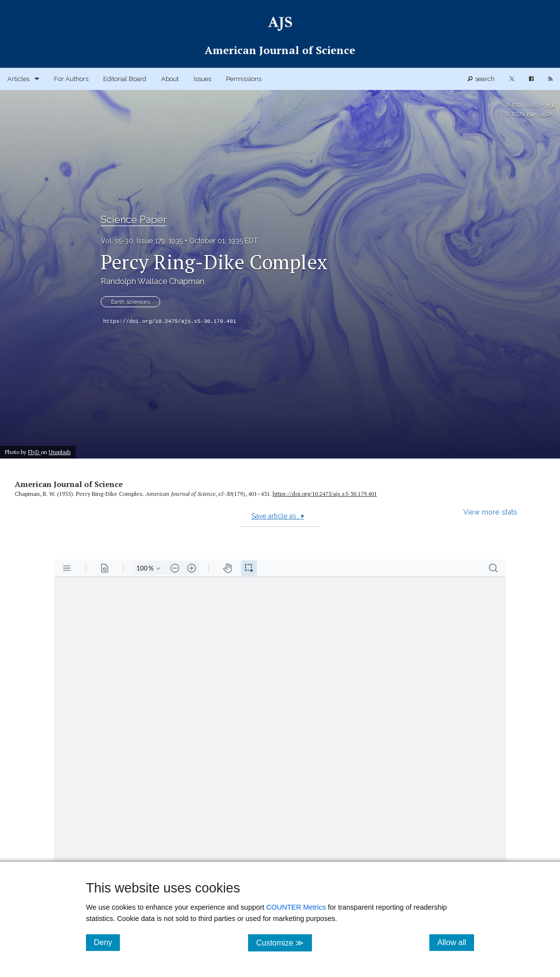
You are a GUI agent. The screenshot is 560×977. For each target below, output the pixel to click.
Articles (18, 79)
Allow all (456, 942)
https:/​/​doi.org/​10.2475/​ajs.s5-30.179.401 (325, 494)
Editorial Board (125, 79)
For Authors (71, 79)
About (170, 79)
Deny (107, 942)
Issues (202, 79)
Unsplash (60, 452)
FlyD (34, 452)
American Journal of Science (69, 484)
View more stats (490, 512)
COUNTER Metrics (296, 907)
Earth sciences (130, 302)
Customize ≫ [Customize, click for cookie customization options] (284, 942)
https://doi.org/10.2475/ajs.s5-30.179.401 (170, 321)
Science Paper (134, 220)
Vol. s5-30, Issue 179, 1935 (142, 241)
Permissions (244, 79)
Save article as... (278, 516)
